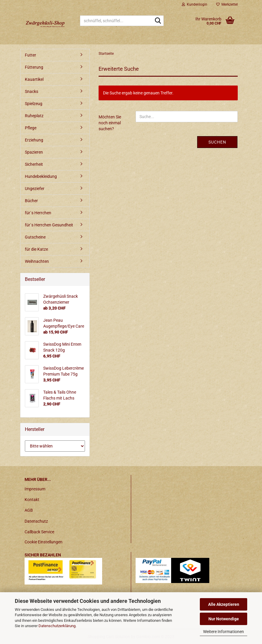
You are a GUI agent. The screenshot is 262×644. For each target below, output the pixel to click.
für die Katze (36, 249)
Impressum (35, 489)
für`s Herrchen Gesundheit (49, 225)
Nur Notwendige (224, 619)
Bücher (31, 201)
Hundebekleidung (41, 176)
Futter (30, 55)
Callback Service (39, 532)
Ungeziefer (35, 189)
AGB (29, 510)
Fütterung (34, 67)
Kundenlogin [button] (195, 4)
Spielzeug (34, 104)
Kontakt (32, 500)
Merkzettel (227, 4)
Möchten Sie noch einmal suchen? (110, 123)
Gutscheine (35, 237)
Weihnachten (37, 261)
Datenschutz (36, 521)
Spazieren (34, 152)
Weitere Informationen (224, 632)
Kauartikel (34, 79)
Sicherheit (34, 164)
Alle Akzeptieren (224, 604)
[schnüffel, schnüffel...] (158, 21)
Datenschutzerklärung (57, 626)
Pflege (31, 128)
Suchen (217, 142)
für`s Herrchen (38, 213)
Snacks (32, 91)
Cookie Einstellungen (44, 542)
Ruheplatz (34, 116)
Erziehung (34, 140)
